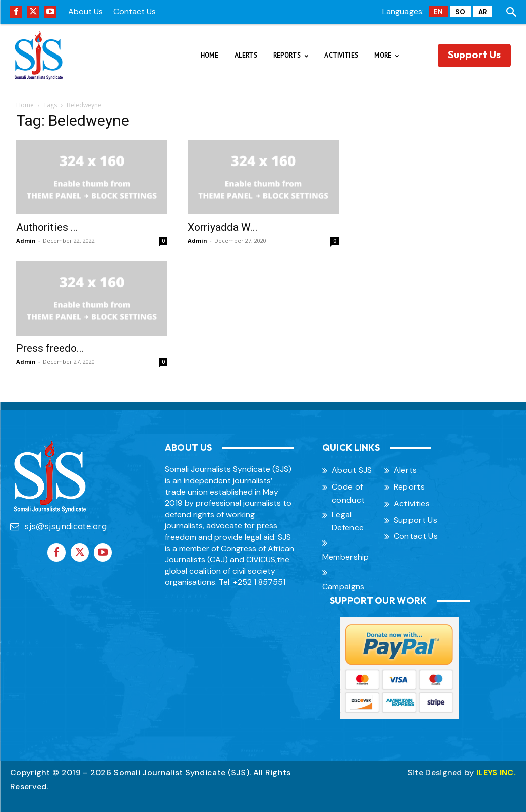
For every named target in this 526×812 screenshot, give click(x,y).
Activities (412, 503)
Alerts (405, 470)
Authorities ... (47, 227)
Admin (26, 240)
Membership (346, 557)
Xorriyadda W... (223, 227)
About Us (85, 11)
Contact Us (135, 11)
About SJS (352, 470)
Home (25, 105)
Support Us (416, 520)
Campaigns (343, 587)
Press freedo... (50, 348)
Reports (409, 487)
